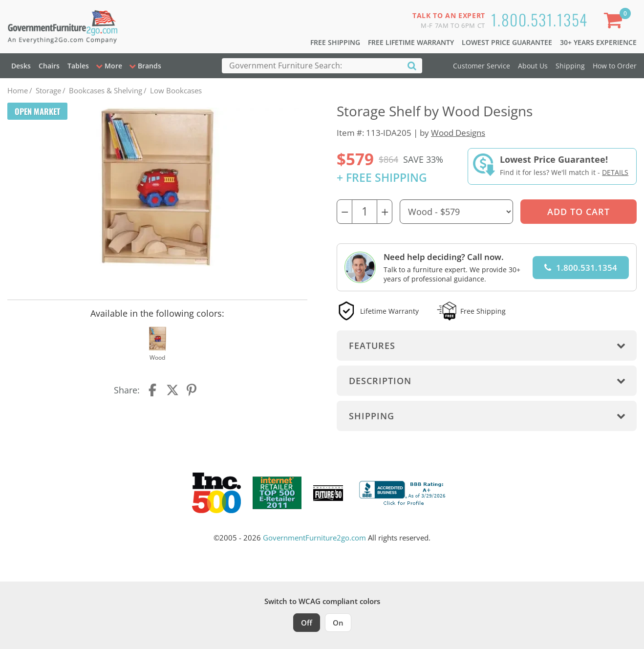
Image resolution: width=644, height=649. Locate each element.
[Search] (412, 65)
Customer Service (482, 66)
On (338, 623)
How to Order (615, 66)
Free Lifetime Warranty (411, 42)
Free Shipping (335, 42)
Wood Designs (458, 133)
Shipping (570, 66)
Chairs (49, 66)
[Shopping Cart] (615, 22)
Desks (21, 66)
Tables (78, 66)
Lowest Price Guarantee (507, 42)
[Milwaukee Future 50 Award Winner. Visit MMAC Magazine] (328, 493)
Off (307, 623)
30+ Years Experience (598, 42)
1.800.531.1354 (539, 19)
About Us (533, 66)
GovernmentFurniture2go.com (314, 538)
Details (615, 172)
